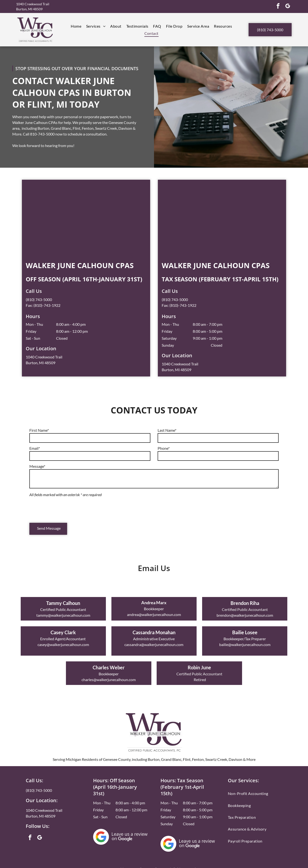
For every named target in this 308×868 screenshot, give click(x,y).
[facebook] (278, 6)
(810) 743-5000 (39, 299)
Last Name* (167, 430)
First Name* (39, 430)
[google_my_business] (288, 6)
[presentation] (66, 509)
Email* (35, 448)
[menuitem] (76, 26)
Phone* (164, 448)
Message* (37, 466)
